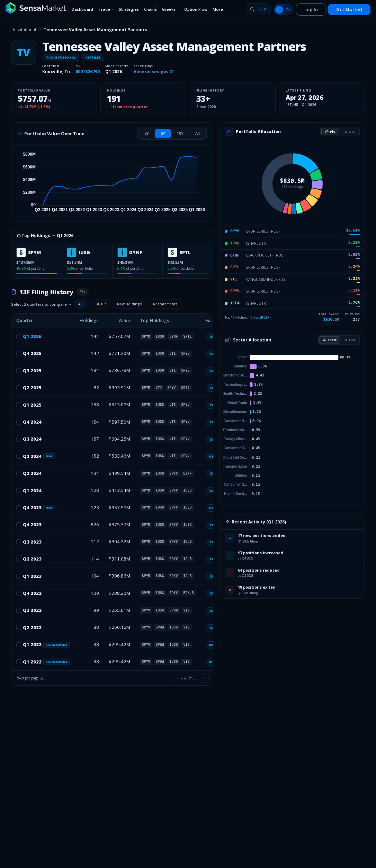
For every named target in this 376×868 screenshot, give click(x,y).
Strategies (129, 9)
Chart (330, 340)
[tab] (147, 133)
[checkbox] (19, 337)
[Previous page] (170, 678)
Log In (311, 9)
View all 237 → (262, 317)
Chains (151, 8)
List (349, 132)
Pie (330, 132)
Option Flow (196, 9)
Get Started (349, 9)
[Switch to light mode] (283, 9)
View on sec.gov (153, 72)
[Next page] (204, 678)
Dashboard (82, 9)
